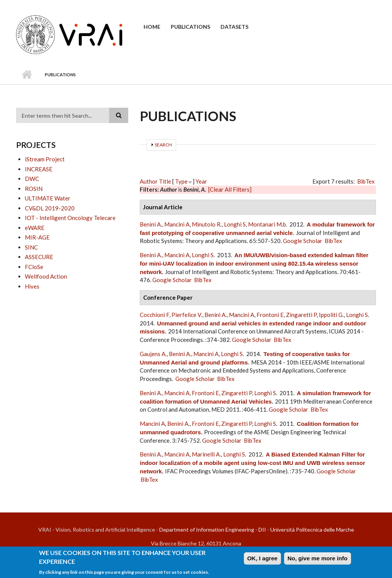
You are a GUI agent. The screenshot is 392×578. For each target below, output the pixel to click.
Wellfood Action (46, 276)
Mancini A (177, 224)
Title (165, 181)
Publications (190, 27)
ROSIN (34, 189)
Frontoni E (270, 315)
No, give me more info (318, 561)
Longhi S (235, 224)
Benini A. (151, 224)
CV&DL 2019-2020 (50, 208)
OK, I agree (262, 561)
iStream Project (45, 159)
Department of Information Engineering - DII (213, 530)
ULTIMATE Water (48, 198)
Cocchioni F (154, 315)
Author (149, 181)
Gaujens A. (153, 354)
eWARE (35, 228)
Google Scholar (303, 241)
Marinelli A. (206, 454)
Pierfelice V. (187, 315)
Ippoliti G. (331, 315)
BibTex (366, 181)
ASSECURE (39, 257)
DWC (32, 179)
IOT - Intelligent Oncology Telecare (70, 218)
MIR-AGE (37, 237)
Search (163, 145)
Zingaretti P (301, 315)
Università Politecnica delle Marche (312, 530)
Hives (32, 286)
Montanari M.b (267, 224)
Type (181, 181)
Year (201, 181)
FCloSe (34, 267)
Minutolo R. (207, 224)
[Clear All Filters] (230, 189)
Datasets (234, 27)
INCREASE (39, 169)
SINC (31, 247)
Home (152, 27)
